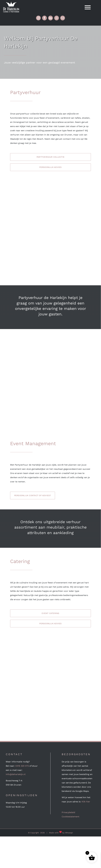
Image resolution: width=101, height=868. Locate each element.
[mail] (63, 18)
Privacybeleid (68, 812)
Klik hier (86, 802)
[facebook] (44, 18)
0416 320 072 (22, 766)
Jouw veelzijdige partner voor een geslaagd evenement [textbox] (39, 63)
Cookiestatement (70, 817)
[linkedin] (50, 18)
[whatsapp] (57, 18)
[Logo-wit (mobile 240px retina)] (11, 3)
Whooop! (69, 833)
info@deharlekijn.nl (16, 774)
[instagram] (38, 18)
